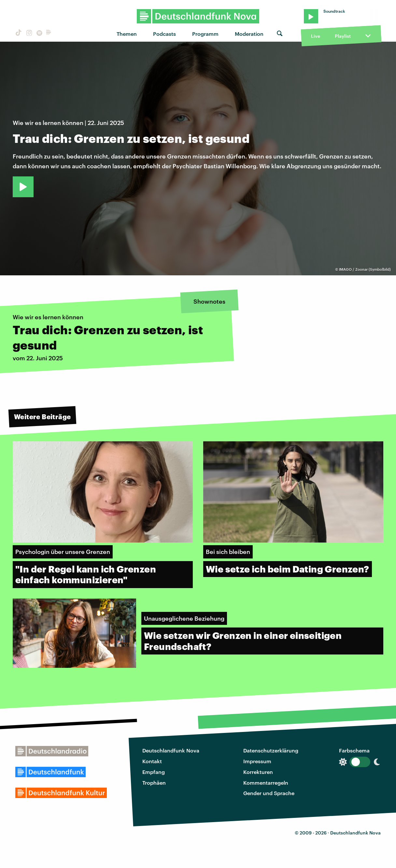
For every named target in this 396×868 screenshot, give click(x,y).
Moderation (249, 34)
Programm (205, 34)
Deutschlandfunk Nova (171, 750)
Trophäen (154, 783)
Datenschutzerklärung (271, 750)
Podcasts (164, 34)
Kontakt (152, 761)
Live (316, 36)
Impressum (257, 761)
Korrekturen (258, 772)
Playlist (343, 36)
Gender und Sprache (269, 793)
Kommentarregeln (266, 783)
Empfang (154, 772)
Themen (127, 34)
